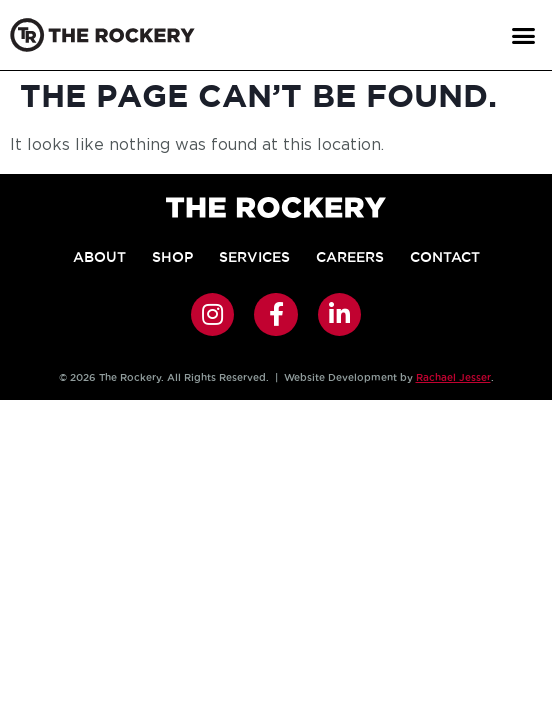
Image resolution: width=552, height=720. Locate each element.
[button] (523, 35)
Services (254, 257)
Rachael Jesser (453, 377)
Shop (172, 257)
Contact (445, 257)
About (99, 257)
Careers (350, 257)
